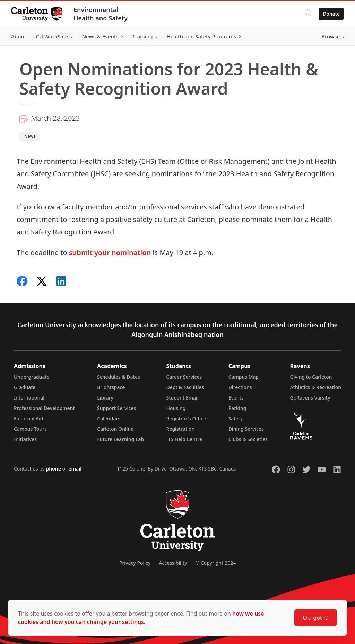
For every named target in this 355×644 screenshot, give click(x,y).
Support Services (116, 408)
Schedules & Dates (119, 377)
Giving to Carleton (311, 377)
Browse (331, 36)
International (29, 398)
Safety (236, 418)
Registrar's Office (186, 418)
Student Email (183, 398)
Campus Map (244, 377)
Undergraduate (32, 377)
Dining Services (246, 429)
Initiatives (25, 439)
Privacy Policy (135, 563)
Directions (240, 387)
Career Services (184, 377)
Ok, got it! (316, 618)
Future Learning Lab (120, 439)
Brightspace (111, 387)
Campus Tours (30, 429)
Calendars (109, 418)
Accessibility (173, 563)
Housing (176, 408)
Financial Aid (28, 418)
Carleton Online (115, 429)
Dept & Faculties (185, 387)
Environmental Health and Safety (101, 14)
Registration (181, 429)
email (75, 469)
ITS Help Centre (184, 439)
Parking (237, 408)
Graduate (25, 387)
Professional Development (44, 408)
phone (54, 469)
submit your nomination (110, 253)
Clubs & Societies (248, 439)
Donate (331, 14)
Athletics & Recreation (316, 387)
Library (105, 398)
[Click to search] (308, 14)
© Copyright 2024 (215, 563)
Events (236, 398)
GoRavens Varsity (310, 398)
